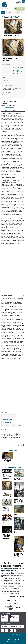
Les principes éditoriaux (12, 642)
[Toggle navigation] (3, 13)
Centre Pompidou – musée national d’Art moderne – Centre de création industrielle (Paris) (18, 69)
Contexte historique (9, 110)
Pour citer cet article (8, 430)
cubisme (5, 416)
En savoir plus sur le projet (17, 597)
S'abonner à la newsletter (21, 9)
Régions (6, 637)
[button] (22, 29)
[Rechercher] (14, 13)
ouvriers (12, 416)
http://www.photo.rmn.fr (8, 96)
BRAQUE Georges (7, 65)
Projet (9, 639)
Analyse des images (8, 177)
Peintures (10, 85)
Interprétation (7, 295)
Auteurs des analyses (16, 635)
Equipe (15, 639)
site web (16, 73)
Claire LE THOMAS (10, 107)
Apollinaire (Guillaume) (8, 419)
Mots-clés (4, 412)
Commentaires (6, 442)
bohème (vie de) (7, 422)
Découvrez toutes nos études (13, 16)
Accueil (4, 16)
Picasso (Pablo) (19, 426)
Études (6, 635)
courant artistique (7, 426)
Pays (12, 637)
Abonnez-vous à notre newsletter (12, 626)
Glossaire (19, 637)
